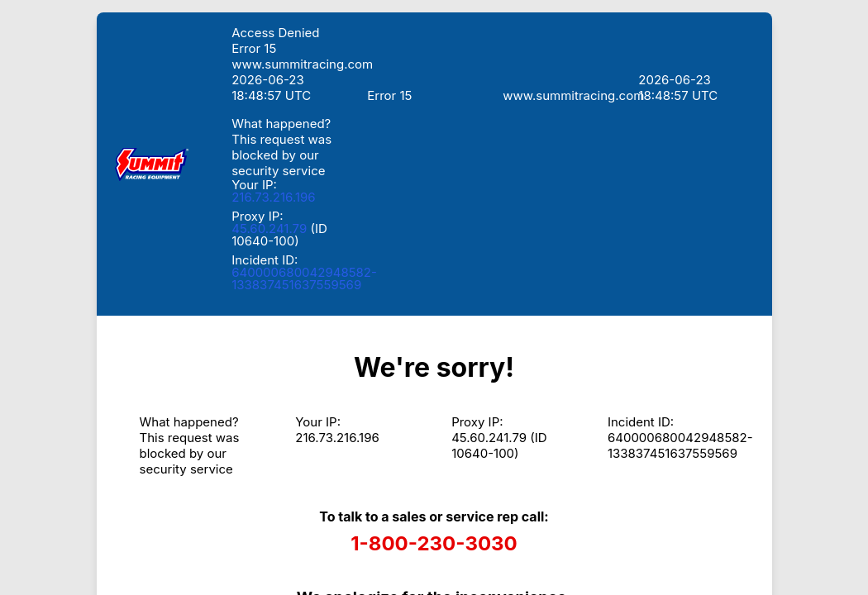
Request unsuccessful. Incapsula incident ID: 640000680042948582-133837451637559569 (434, 297)
